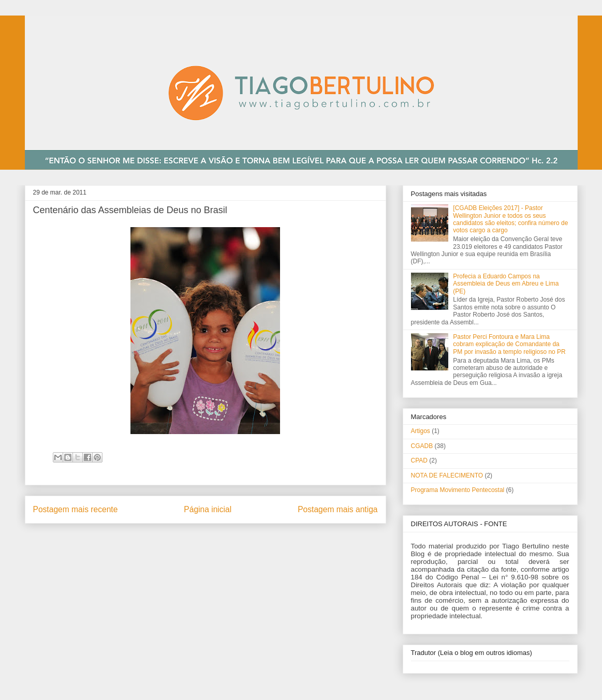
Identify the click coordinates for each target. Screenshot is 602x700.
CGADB (422, 446)
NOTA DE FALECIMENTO (447, 475)
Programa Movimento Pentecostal (458, 490)
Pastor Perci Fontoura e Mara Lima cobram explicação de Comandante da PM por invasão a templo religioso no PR (509, 344)
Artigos (421, 431)
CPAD (419, 460)
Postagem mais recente (76, 509)
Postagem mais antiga (337, 509)
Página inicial (208, 509)
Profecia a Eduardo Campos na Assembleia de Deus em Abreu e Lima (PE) (506, 284)
